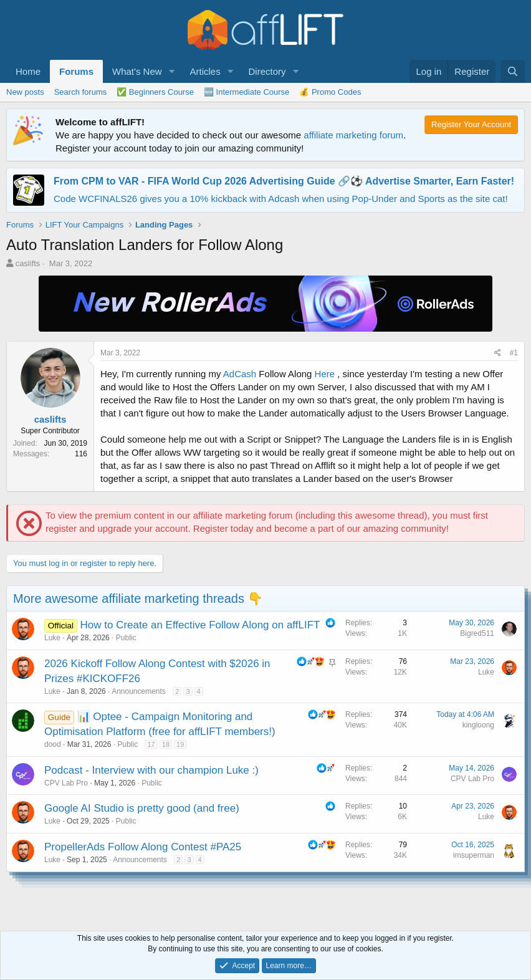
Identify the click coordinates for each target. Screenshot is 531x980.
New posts (25, 92)
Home (28, 71)
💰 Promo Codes (330, 92)
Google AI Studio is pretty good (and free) (142, 808)
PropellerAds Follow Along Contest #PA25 (143, 847)
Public (126, 638)
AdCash (240, 374)
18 (166, 744)
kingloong (478, 725)
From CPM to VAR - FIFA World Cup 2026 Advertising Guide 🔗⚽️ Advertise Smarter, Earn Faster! (284, 181)
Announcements (139, 691)
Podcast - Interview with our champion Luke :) (151, 770)
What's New (137, 71)
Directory (267, 71)
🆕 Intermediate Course (246, 92)
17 (151, 744)
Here (325, 374)
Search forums (81, 92)
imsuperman (474, 855)
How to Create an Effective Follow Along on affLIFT (200, 625)
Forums (76, 71)
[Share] (498, 353)
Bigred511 (477, 633)
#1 (514, 353)
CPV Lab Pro (66, 783)
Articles (205, 71)
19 (180, 744)
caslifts (28, 263)
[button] (171, 71)
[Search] (513, 71)
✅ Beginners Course (155, 92)
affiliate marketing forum (353, 135)
